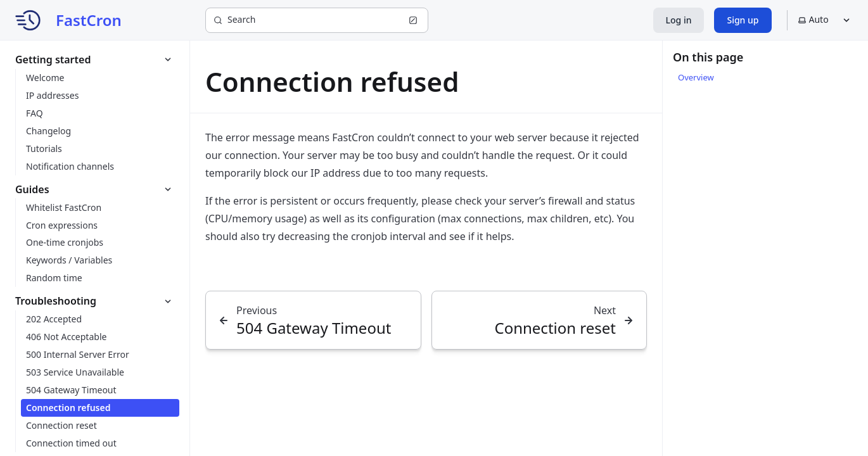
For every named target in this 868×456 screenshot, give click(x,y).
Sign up (743, 20)
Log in (679, 20)
